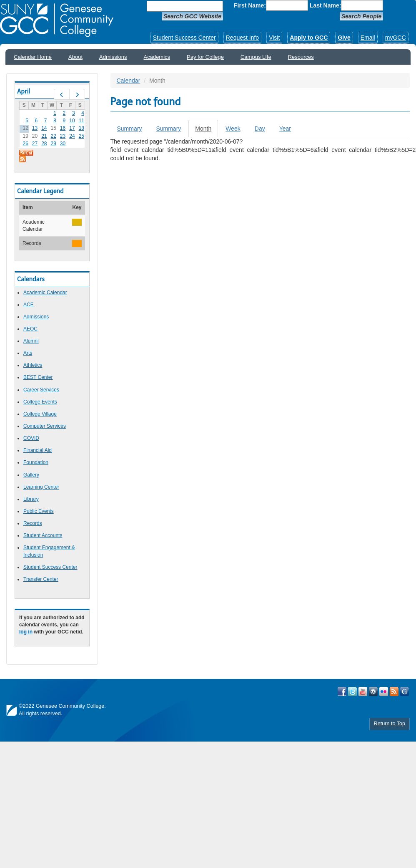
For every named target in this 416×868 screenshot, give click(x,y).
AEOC (30, 329)
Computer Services (45, 426)
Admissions (113, 57)
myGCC (396, 38)
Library (31, 499)
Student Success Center (184, 38)
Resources (301, 57)
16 (63, 128)
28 (44, 144)
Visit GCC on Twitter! (352, 691)
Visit (274, 38)
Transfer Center (41, 579)
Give (344, 38)
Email (368, 38)
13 (35, 128)
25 (81, 136)
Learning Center (41, 487)
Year (285, 129)
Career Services (41, 390)
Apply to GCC (309, 38)
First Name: (250, 5)
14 (44, 128)
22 (54, 136)
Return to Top (390, 724)
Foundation (36, 462)
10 (72, 121)
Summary (130, 129)
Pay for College (205, 57)
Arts (28, 353)
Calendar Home (33, 57)
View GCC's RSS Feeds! (394, 691)
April (24, 91)
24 (72, 136)
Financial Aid (38, 450)
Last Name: (325, 5)
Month (207, 131)
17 (72, 128)
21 (44, 136)
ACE (29, 305)
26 (25, 144)
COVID (31, 438)
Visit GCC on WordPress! (373, 691)
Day (260, 129)
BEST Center (38, 377)
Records (33, 523)
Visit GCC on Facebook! (342, 691)
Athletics (33, 365)
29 (54, 144)
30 (63, 144)
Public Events (39, 511)
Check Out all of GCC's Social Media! (405, 691)
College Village (40, 414)
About (75, 57)
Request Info (242, 38)
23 (63, 136)
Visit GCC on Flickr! (384, 691)
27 (35, 144)
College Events (40, 402)
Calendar (129, 81)
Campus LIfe (256, 57)
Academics (157, 57)
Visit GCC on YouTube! (363, 691)
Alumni (31, 341)
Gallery (31, 475)
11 (81, 121)
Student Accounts (43, 535)
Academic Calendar (45, 293)
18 (81, 128)
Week (233, 129)
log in (26, 632)
